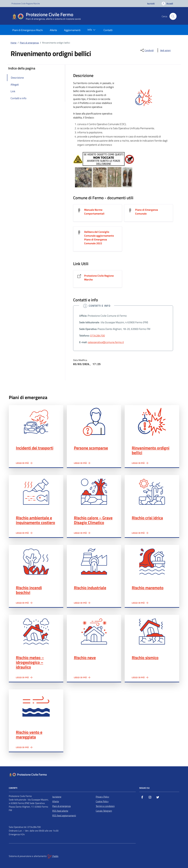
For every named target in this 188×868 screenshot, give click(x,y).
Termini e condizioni (105, 806)
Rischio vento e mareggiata (29, 735)
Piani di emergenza (61, 806)
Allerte (53, 30)
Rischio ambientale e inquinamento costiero (35, 520)
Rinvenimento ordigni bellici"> (152, 422)
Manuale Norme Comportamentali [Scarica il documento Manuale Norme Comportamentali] (94, 212)
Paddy (53, 856)
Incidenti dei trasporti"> (36, 422)
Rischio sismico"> (152, 631)
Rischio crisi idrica (147, 518)
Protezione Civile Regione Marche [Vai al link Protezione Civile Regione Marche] (99, 278)
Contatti (108, 30)
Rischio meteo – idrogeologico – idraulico (30, 662)
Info (92, 30)
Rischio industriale (90, 588)
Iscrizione (57, 797)
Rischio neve (85, 658)
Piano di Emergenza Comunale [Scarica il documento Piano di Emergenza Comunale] (147, 212)
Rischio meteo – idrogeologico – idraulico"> (36, 631)
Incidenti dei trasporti (35, 448)
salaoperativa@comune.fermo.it (106, 342)
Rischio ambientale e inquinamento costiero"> (36, 492)
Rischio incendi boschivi (29, 590)
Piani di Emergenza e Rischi (28, 30)
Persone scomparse (91, 448)
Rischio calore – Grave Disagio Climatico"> (94, 492)
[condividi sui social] (147, 50)
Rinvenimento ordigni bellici (151, 450)
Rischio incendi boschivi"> (36, 562)
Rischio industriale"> (94, 562)
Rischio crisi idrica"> (152, 492)
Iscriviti (151, 4)
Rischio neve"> (94, 631)
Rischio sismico (145, 658)
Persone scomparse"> (94, 422)
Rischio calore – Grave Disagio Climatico (93, 520)
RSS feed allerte (60, 811)
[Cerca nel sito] (173, 16)
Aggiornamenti (72, 30)
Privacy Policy (102, 797)
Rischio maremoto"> (152, 562)
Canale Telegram (104, 811)
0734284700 (98, 336)
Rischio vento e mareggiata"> (36, 706)
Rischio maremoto (148, 588)
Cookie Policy (102, 801)
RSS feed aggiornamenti (64, 815)
